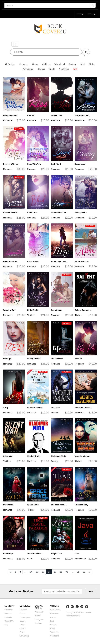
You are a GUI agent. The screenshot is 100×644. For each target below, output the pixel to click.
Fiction (92, 64)
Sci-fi (83, 64)
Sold (75, 69)
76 (78, 572)
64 (31, 572)
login (80, 14)
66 (43, 572)
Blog (6, 625)
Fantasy (72, 64)
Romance (24, 64)
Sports (52, 69)
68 (55, 572)
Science (41, 69)
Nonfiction (32, 413)
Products (8, 617)
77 (84, 572)
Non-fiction (64, 69)
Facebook (39, 612)
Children (46, 64)
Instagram (39, 620)
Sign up (92, 14)
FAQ (52, 621)
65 (37, 572)
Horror (35, 64)
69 (61, 572)
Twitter (38, 616)
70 (67, 572)
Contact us (9, 621)
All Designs (10, 64)
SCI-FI (30, 559)
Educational (59, 64)
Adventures (28, 69)
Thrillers (31, 315)
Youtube (38, 623)
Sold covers (55, 610)
